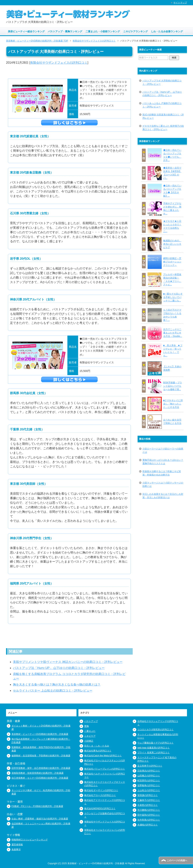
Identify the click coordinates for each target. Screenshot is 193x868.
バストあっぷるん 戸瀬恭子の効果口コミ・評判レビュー (162, 105)
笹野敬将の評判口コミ (149, 785)
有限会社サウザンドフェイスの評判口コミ (59, 63)
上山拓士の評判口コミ (149, 790)
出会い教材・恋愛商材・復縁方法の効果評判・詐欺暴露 (40, 819)
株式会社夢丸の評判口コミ (98, 751)
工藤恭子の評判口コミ (149, 800)
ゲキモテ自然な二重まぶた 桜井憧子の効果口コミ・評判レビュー (163, 128)
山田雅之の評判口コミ (149, 776)
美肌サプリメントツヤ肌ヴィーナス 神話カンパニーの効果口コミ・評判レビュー (68, 662)
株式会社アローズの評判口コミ (100, 795)
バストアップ (91, 721)
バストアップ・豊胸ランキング (65, 31)
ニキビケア (90, 736)
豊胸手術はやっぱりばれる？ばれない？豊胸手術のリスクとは (163, 462)
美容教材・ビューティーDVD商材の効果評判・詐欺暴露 (40, 734)
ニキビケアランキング (136, 31)
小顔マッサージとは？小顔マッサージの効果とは (163, 484)
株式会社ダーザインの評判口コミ (101, 790)
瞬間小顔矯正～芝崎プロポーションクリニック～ (172, 262)
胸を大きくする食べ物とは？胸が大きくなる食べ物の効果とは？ (57, 685)
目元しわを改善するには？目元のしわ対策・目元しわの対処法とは (163, 496)
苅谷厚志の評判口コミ (149, 771)
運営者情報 (17, 845)
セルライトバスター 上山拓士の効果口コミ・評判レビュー (53, 691)
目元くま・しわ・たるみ (97, 746)
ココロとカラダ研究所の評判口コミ (155, 730)
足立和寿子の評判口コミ (150, 766)
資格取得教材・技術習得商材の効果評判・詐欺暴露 (38, 773)
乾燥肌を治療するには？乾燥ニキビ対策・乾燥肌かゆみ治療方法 (162, 473)
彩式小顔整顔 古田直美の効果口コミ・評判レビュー (163, 116)
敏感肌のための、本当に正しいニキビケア (172, 244)
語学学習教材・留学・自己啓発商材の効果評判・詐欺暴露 (41, 768)
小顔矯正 (89, 741)
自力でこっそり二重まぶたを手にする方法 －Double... (173, 333)
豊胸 (87, 726)
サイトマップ (180, 3)
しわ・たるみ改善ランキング (167, 31)
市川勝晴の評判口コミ (149, 810)
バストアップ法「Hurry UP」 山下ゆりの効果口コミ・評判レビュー (59, 668)
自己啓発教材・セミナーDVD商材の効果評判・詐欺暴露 (40, 778)
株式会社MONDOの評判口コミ (100, 809)
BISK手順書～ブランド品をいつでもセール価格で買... (173, 386)
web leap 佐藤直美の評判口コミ (154, 748)
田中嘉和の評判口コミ (149, 815)
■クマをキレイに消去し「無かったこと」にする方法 (173, 404)
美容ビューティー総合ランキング (26, 31)
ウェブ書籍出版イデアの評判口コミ (155, 743)
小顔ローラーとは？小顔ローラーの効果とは (163, 450)
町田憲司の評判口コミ (149, 781)
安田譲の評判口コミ (148, 795)
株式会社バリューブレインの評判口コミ (105, 769)
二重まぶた (90, 731)
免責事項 (16, 849)
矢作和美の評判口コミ (149, 820)
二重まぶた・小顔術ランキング (103, 31)
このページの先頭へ (177, 860)
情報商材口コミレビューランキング (30, 840)
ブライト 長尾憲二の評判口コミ (154, 753)
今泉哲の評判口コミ (148, 805)
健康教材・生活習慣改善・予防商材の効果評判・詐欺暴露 (41, 756)
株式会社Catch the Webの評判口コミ (103, 756)
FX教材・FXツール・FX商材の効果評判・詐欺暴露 (37, 806)
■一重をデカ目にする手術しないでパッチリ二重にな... (173, 297)
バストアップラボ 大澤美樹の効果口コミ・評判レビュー (162, 82)
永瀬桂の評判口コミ (148, 825)
